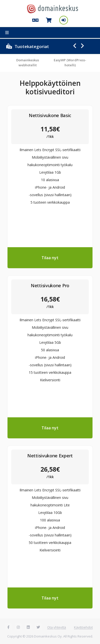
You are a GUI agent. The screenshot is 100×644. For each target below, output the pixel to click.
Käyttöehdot (83, 627)
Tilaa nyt (50, 258)
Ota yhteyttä (57, 627)
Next (82, 46)
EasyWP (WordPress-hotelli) (70, 63)
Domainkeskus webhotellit (28, 63)
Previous (75, 46)
